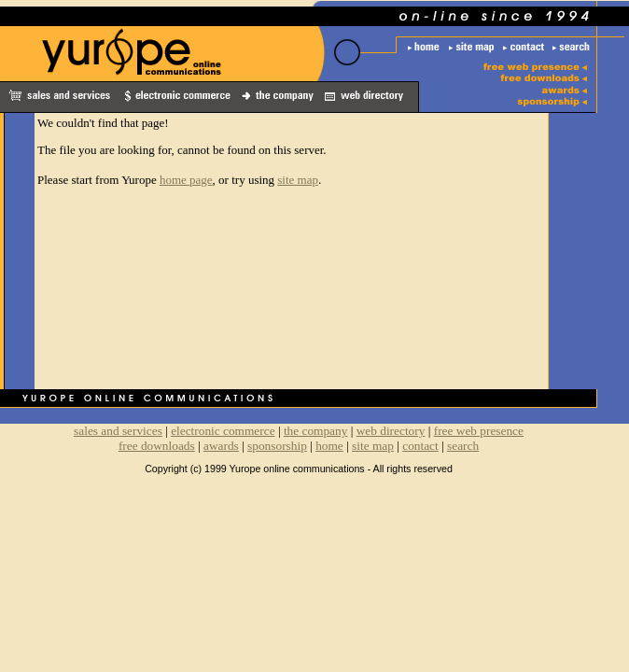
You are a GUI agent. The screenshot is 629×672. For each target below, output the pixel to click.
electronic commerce (223, 431)
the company (315, 431)
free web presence (479, 431)
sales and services (118, 431)
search (463, 446)
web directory (391, 431)
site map (298, 180)
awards (221, 446)
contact (420, 446)
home (329, 446)
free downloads (157, 446)
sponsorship (277, 446)
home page (186, 180)
